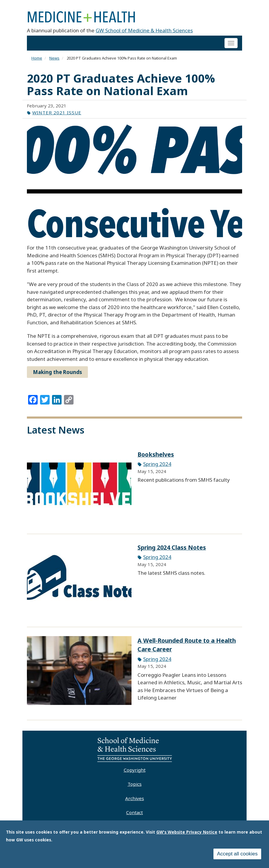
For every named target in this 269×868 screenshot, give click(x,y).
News (54, 58)
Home (37, 58)
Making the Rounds (57, 372)
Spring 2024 (157, 464)
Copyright (135, 770)
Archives (135, 798)
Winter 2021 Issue (57, 113)
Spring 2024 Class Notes (172, 547)
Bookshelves (156, 454)
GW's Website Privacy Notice (187, 832)
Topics (135, 784)
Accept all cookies (237, 854)
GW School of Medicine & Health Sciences (144, 30)
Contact (134, 812)
